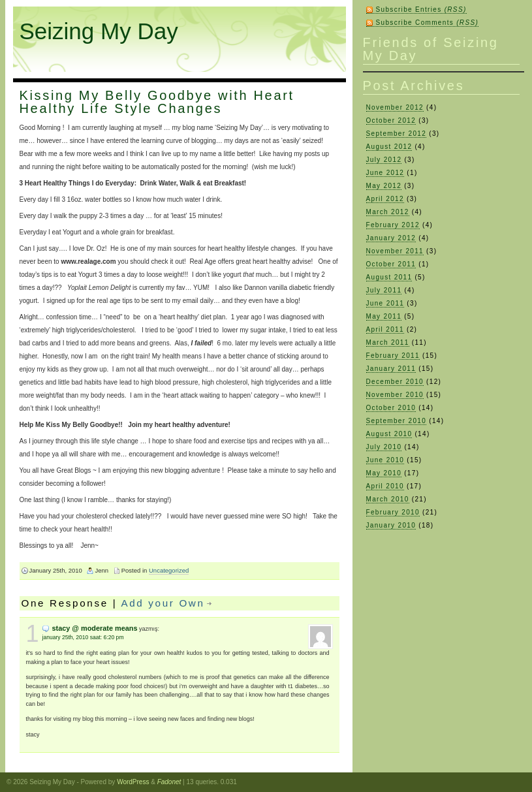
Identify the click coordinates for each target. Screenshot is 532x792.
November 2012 (395, 107)
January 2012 (391, 238)
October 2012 (391, 120)
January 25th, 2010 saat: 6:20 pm (83, 637)
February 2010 (393, 512)
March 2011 (388, 342)
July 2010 (384, 447)
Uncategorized (169, 570)
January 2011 (391, 369)
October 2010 (391, 408)
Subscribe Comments (428, 23)
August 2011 (389, 277)
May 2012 (384, 186)
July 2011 (384, 290)
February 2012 (393, 225)
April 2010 (385, 486)
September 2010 (397, 421)
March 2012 (388, 212)
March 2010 (388, 499)
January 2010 (391, 525)
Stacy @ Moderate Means (95, 628)
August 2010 (389, 434)
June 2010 (385, 460)
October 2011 (391, 264)
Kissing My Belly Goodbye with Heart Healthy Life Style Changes (157, 102)
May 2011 (384, 316)
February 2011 (393, 356)
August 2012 (389, 147)
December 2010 (395, 382)
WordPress (133, 782)
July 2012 (384, 160)
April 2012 (385, 199)
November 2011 (395, 251)
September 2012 (397, 134)
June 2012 (385, 173)
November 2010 (395, 395)
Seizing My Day (99, 31)
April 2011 (385, 329)
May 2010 (384, 473)
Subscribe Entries (421, 9)
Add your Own (163, 603)
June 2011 (385, 303)
